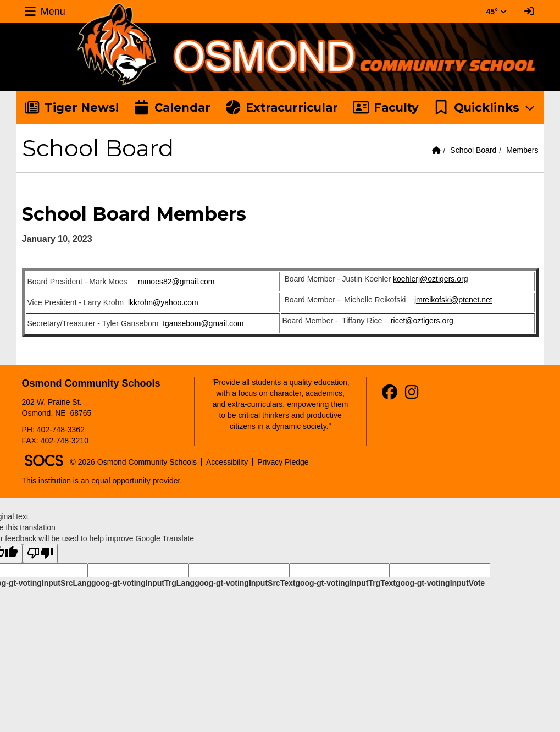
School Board (473, 150)
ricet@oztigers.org (422, 321)
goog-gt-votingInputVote (440, 583)
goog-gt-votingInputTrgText (345, 583)
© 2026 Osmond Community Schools (134, 462)
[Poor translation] (40, 554)
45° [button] (497, 12)
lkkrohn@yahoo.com (163, 302)
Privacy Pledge (283, 462)
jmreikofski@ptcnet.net (453, 300)
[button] (485, 108)
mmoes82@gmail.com (176, 282)
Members (522, 150)
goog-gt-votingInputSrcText (245, 583)
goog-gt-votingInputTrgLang (143, 583)
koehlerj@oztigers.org (430, 279)
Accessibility (227, 462)
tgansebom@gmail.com (203, 323)
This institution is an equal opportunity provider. (102, 481)
